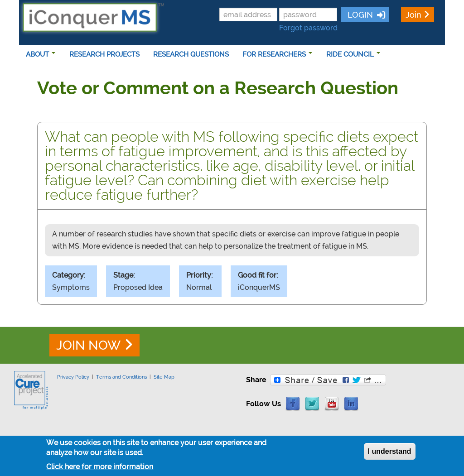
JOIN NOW (88, 345)
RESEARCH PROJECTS (104, 54)
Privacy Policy (73, 377)
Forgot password (308, 28)
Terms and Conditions (121, 377)
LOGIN (359, 15)
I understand (390, 453)
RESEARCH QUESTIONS (191, 54)
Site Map (164, 377)
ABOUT (41, 54)
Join (413, 15)
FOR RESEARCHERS (277, 54)
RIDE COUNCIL (353, 54)
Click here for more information (100, 468)
